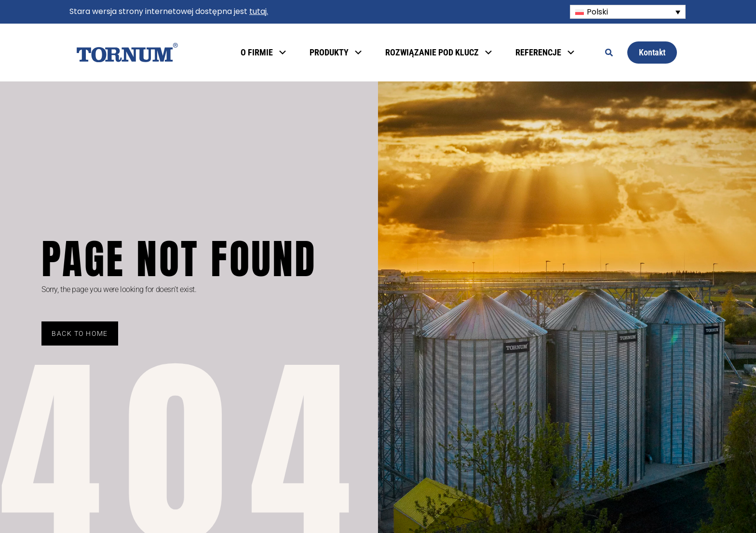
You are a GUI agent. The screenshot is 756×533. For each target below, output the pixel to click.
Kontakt (652, 52)
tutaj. (259, 11)
